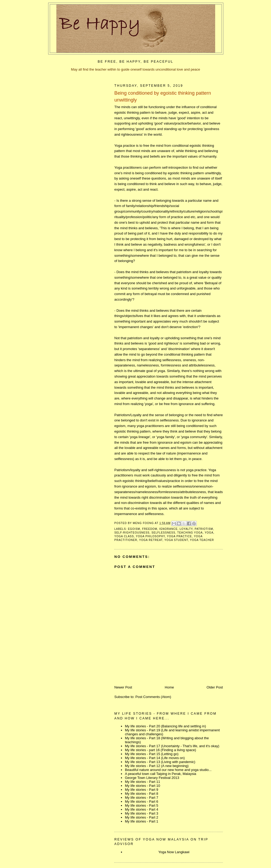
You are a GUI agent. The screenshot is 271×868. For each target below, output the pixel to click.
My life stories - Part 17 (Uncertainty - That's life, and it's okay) (172, 746)
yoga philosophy (150, 536)
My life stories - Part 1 (142, 821)
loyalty (186, 529)
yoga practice (180, 536)
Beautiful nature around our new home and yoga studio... (168, 770)
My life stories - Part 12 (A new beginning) (157, 766)
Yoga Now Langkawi (174, 852)
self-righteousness (132, 533)
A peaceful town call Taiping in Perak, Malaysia (161, 774)
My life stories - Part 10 (143, 786)
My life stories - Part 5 (142, 805)
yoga (209, 533)
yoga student (176, 540)
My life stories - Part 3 (142, 813)
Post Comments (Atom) (153, 697)
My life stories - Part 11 (143, 782)
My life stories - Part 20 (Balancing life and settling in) (165, 726)
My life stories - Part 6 (142, 802)
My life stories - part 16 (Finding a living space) (161, 750)
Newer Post (123, 687)
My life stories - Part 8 (142, 794)
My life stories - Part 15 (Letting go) (152, 754)
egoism (134, 529)
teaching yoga (190, 533)
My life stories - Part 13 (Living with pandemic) (160, 762)
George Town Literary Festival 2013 (152, 778)
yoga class (124, 536)
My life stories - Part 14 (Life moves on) (155, 758)
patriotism (204, 529)
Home (170, 687)
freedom (150, 529)
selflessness (164, 533)
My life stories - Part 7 (142, 798)
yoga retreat (151, 540)
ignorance (169, 529)
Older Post (215, 687)
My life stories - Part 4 (142, 809)
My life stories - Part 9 (142, 790)
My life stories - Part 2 (142, 817)
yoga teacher (202, 540)
